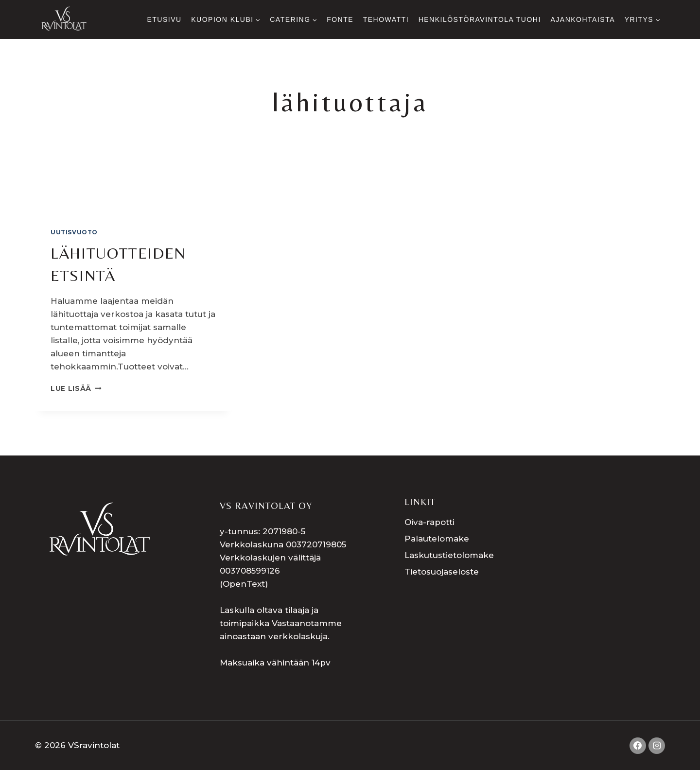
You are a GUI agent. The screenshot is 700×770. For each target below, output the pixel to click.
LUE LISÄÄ (76, 388)
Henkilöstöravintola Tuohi (480, 19)
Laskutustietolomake (449, 555)
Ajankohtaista (583, 19)
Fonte (340, 19)
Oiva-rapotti (429, 522)
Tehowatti (386, 19)
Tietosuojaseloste (442, 572)
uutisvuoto (74, 232)
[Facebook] (638, 746)
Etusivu (164, 19)
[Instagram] (657, 746)
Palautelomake (437, 539)
